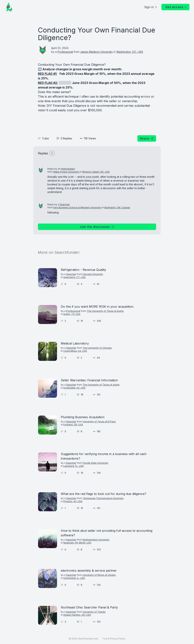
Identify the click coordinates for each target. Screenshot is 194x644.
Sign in (151, 7)
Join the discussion (97, 227)
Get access (176, 7)
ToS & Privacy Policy (114, 639)
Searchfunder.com (88, 639)
